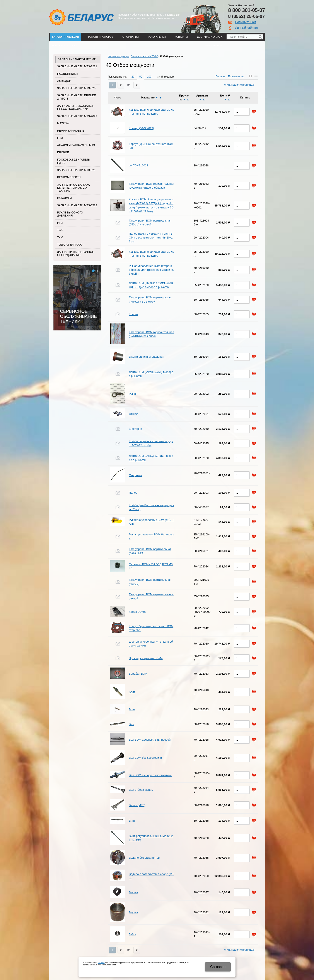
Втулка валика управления (147, 357)
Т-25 (60, 230)
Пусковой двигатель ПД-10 (73, 161)
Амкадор (64, 81)
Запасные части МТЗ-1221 (77, 66)
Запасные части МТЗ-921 (76, 170)
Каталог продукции (66, 37)
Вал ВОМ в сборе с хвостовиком (150, 775)
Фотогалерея (157, 37)
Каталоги (64, 198)
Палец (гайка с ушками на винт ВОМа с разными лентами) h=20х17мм (151, 238)
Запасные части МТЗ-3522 (77, 205)
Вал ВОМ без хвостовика (145, 758)
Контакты (181, 37)
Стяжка (134, 414)
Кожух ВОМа (137, 612)
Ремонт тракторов (101, 37)
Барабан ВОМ (138, 674)
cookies (101, 963)
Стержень (135, 475)
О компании (131, 37)
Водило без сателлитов (144, 858)
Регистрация (214, 46)
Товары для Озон (71, 245)
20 (133, 77)
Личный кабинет (247, 28)
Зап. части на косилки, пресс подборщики (75, 107)
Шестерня (135, 429)
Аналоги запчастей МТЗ (76, 145)
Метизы (63, 123)
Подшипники (67, 74)
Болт (132, 692)
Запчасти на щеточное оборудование (76, 253)
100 (149, 77)
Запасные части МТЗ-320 (76, 88)
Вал (131, 724)
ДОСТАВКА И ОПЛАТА (210, 37)
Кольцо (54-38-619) (141, 128)
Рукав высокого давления (70, 214)
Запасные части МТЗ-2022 (77, 116)
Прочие (63, 152)
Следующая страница (238, 85)
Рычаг (133, 394)
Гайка (133, 934)
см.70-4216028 (138, 165)
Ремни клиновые (71, 131)
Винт (132, 821)
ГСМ (60, 138)
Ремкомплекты (69, 177)
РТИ (60, 223)
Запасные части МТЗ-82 (77, 59)
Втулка (133, 892)
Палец (133, 493)
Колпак (133, 314)
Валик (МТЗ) (137, 805)
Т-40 (60, 237)
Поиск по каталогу (65, 46)
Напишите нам (245, 22)
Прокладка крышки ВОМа (146, 658)
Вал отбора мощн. (141, 790)
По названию (236, 76)
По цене (220, 76)
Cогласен (218, 967)
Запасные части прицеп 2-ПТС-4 (77, 97)
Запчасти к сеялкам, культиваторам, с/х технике (73, 188)
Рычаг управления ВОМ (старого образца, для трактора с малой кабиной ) (151, 270)
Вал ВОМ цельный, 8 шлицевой (150, 740)
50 (141, 77)
